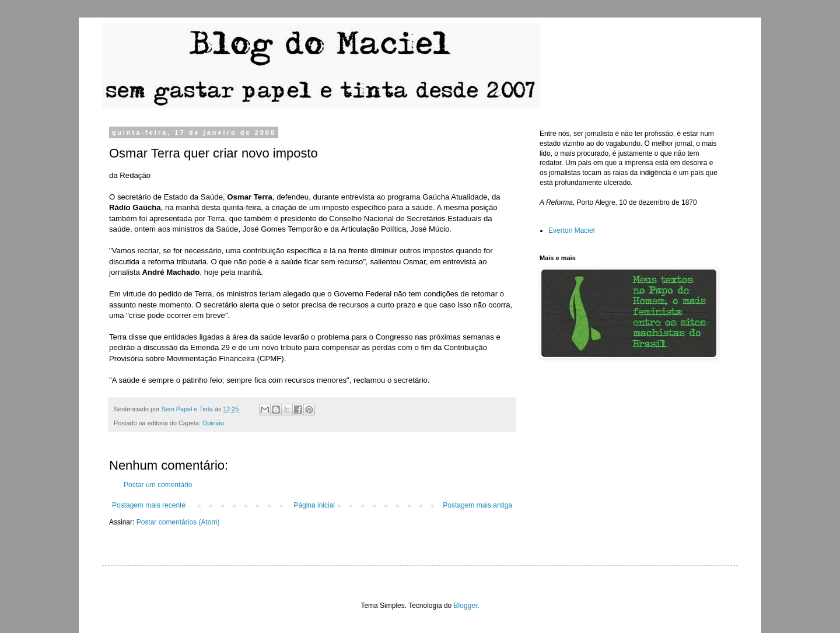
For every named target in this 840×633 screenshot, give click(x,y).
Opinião (213, 423)
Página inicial (314, 505)
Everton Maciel (571, 230)
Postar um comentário (158, 485)
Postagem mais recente (149, 505)
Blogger (466, 606)
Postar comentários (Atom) (178, 522)
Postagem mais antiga (477, 505)
